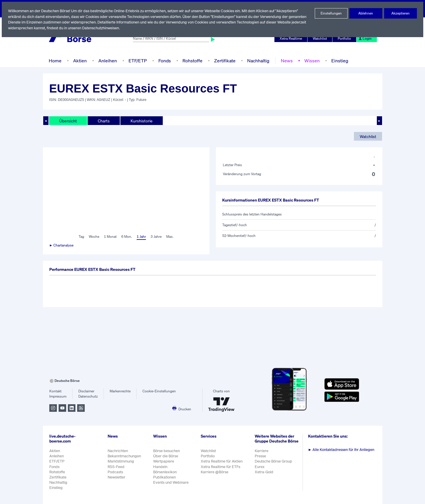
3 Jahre (156, 237)
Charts (103, 121)
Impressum (58, 396)
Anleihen (106, 60)
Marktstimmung (121, 461)
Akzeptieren (400, 13)
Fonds (164, 60)
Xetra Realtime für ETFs (221, 467)
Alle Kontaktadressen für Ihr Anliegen (342, 450)
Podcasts (115, 472)
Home (55, 60)
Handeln (160, 467)
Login (365, 39)
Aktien (79, 60)
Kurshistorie (141, 121)
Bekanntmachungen (124, 456)
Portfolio (345, 39)
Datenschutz (88, 396)
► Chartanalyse (62, 245)
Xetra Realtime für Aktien (222, 461)
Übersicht (68, 121)
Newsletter (116, 477)
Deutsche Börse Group (274, 464)
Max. (170, 237)
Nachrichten (118, 451)
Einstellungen (331, 13)
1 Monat (110, 237)
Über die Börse (166, 456)
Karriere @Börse (215, 472)
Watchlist (321, 39)
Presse (261, 459)
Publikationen (164, 477)
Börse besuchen (167, 451)
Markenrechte (120, 391)
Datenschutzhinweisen (117, 28)
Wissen (310, 60)
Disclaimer (86, 391)
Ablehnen (366, 13)
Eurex (260, 470)
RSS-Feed (116, 467)
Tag (81, 237)
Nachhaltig (256, 60)
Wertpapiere (163, 461)
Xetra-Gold (264, 475)
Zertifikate (223, 60)
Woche (94, 237)
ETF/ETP (136, 60)
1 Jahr (141, 237)
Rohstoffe (192, 60)
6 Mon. (126, 237)
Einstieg (337, 60)
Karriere (262, 454)
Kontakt (55, 391)
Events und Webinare (171, 482)
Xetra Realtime (291, 39)
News (285, 60)
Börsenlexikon (165, 472)
